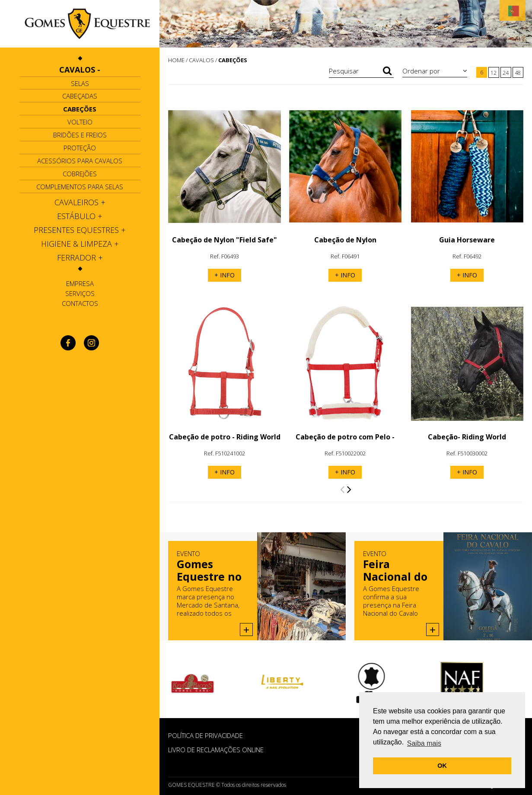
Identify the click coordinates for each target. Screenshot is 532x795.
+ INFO (225, 275)
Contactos (80, 303)
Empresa (80, 283)
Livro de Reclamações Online (216, 750)
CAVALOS (201, 60)
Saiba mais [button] (424, 743)
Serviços (80, 293)
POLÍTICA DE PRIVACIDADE (205, 735)
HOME (176, 60)
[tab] (80, 70)
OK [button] (442, 766)
